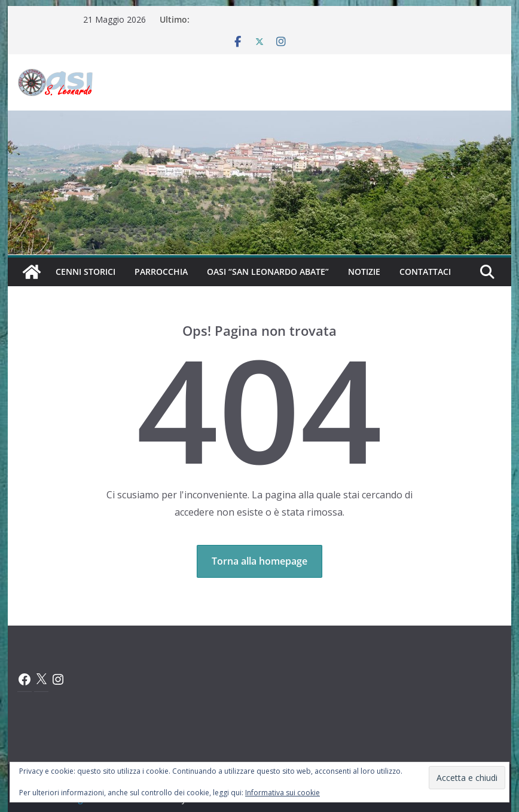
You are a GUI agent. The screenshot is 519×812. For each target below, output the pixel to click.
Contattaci (425, 272)
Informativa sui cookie (283, 793)
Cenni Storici (86, 272)
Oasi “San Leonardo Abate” (268, 272)
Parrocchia (161, 272)
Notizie (364, 272)
